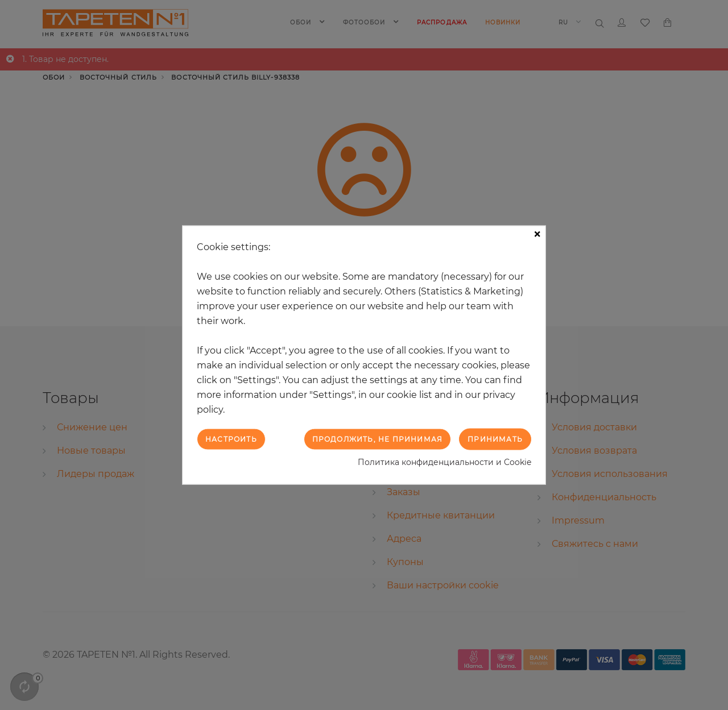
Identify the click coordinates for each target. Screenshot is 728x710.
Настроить (231, 439)
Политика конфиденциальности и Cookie (444, 462)
